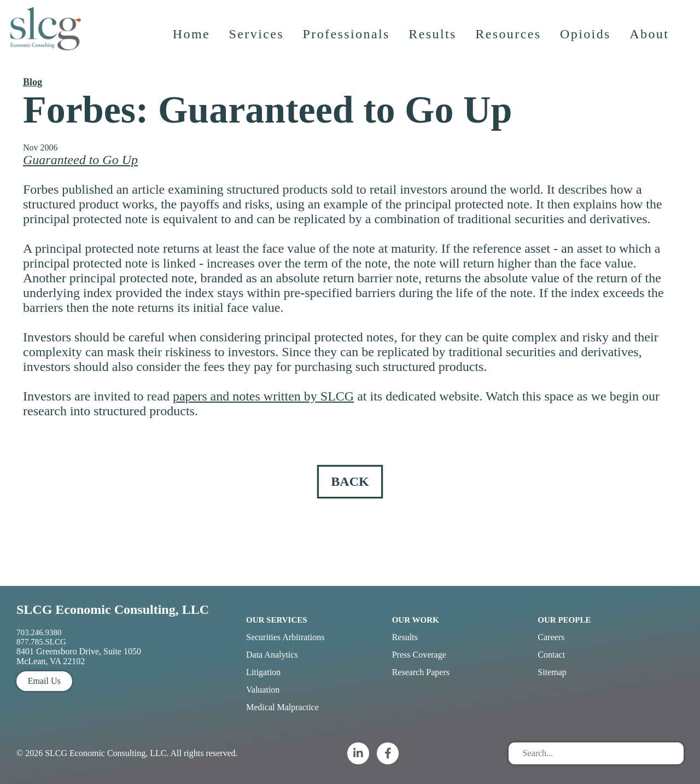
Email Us (44, 681)
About (651, 47)
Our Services (277, 620)
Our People (564, 620)
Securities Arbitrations (285, 637)
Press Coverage (419, 655)
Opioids (588, 47)
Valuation (263, 690)
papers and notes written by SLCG (263, 396)
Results (434, 47)
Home (193, 47)
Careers (551, 637)
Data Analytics (272, 655)
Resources (510, 47)
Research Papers (421, 672)
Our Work (416, 620)
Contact (551, 655)
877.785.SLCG (41, 642)
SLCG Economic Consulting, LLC (113, 609)
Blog (33, 82)
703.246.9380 (39, 632)
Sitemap (552, 672)
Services (258, 47)
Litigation (263, 672)
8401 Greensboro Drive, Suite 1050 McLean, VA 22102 (79, 656)
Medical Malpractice (282, 707)
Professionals (348, 47)
